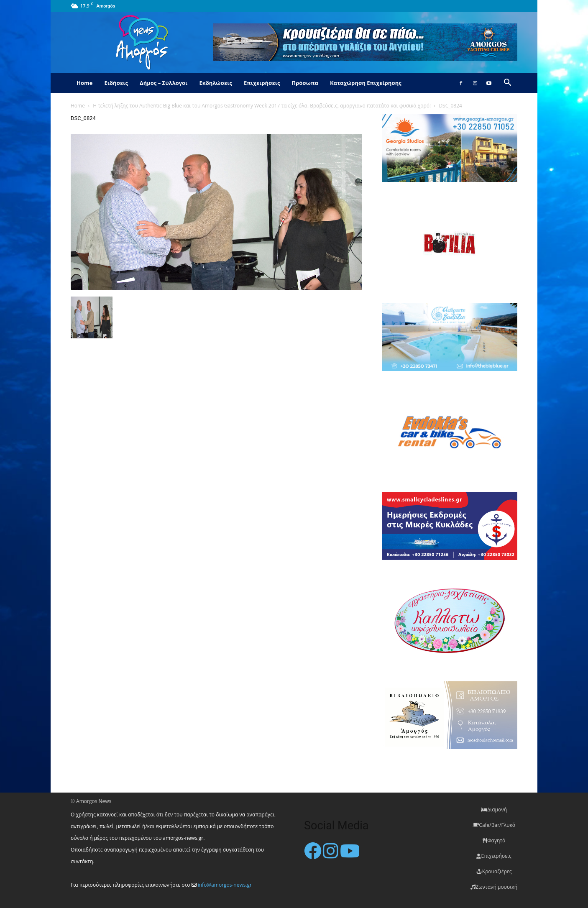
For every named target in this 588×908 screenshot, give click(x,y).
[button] (507, 83)
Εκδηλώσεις (216, 83)
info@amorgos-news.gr (225, 885)
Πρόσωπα (305, 83)
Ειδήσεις (116, 83)
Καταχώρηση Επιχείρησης (366, 83)
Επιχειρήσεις (262, 83)
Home (84, 83)
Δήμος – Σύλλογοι (164, 83)
